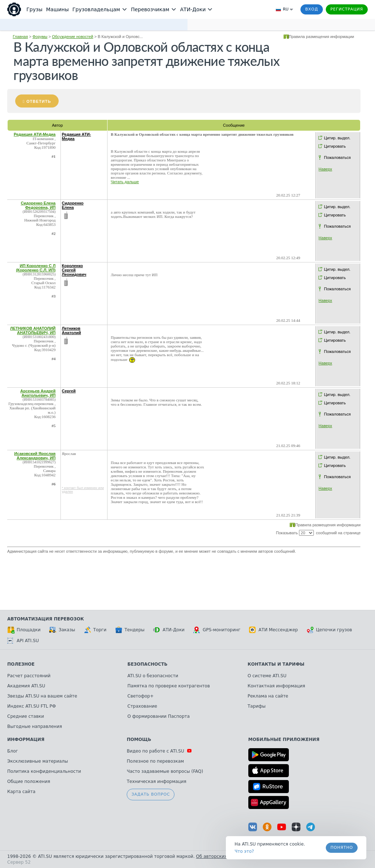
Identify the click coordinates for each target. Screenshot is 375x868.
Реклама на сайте (268, 696)
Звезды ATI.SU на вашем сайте (42, 696)
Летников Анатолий (71, 330)
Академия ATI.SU (26, 686)
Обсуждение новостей (73, 37)
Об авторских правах (220, 856)
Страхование (142, 706)
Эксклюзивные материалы (38, 761)
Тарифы (257, 706)
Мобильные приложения (284, 740)
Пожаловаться (337, 157)
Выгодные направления (35, 726)
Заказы (62, 630)
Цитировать (335, 146)
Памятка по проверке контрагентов (169, 686)
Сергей (69, 391)
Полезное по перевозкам (155, 761)
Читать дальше (125, 182)
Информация (26, 740)
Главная (20, 37)
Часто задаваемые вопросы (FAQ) (165, 771)
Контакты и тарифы (276, 664)
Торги (95, 630)
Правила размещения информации (322, 37)
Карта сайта (21, 792)
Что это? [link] (244, 851)
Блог (13, 751)
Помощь (139, 740)
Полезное (21, 664)
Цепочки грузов (329, 630)
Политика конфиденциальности (44, 771)
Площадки (24, 630)
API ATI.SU (23, 641)
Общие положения (29, 781)
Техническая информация (157, 781)
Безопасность (148, 664)
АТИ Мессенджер (273, 630)
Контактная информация (276, 686)
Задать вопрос (151, 794)
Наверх (325, 169)
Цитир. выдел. (337, 138)
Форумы (40, 37)
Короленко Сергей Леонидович (74, 270)
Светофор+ (140, 696)
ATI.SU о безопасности (153, 676)
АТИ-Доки (169, 630)
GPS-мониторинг (217, 630)
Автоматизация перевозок (46, 619)
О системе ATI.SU (267, 676)
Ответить (39, 101)
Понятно (342, 848)
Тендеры (130, 630)
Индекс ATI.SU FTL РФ (31, 706)
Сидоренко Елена (73, 205)
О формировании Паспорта (159, 716)
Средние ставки (26, 716)
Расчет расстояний (29, 676)
